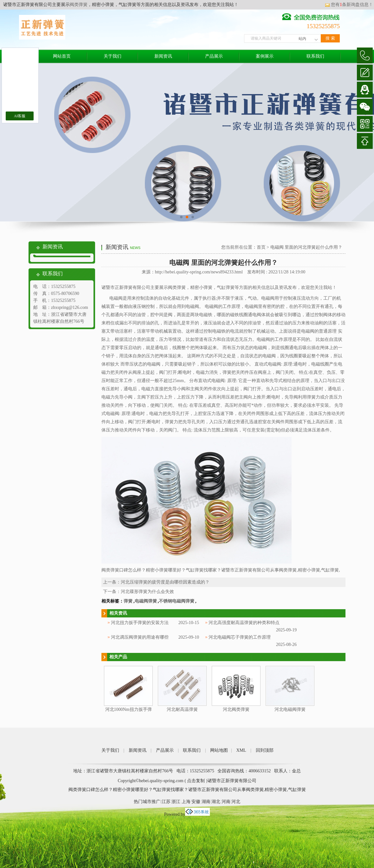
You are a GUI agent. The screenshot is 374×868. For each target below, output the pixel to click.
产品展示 (214, 56)
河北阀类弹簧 (236, 709)
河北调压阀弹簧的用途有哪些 (140, 637)
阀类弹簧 (79, 5)
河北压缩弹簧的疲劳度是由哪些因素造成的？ (165, 582)
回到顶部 (265, 750)
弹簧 (128, 601)
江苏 (166, 802)
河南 (226, 802)
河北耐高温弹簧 (182, 709)
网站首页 (62, 56)
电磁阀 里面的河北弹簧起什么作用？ (306, 247)
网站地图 (219, 750)
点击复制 (196, 781)
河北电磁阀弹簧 (290, 709)
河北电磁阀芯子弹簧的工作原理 (240, 637)
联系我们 (315, 56)
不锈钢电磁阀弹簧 (177, 601)
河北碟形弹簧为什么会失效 (147, 592)
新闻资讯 (163, 56)
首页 (261, 247)
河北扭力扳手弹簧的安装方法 (140, 623)
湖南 (206, 802)
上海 (186, 802)
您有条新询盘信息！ (349, 5)
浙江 (176, 802)
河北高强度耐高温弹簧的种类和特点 (244, 623)
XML (241, 750)
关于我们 (113, 56)
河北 (236, 802)
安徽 (196, 802)
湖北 (216, 802)
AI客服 (20, 116)
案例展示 (265, 56)
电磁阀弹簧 (146, 601)
